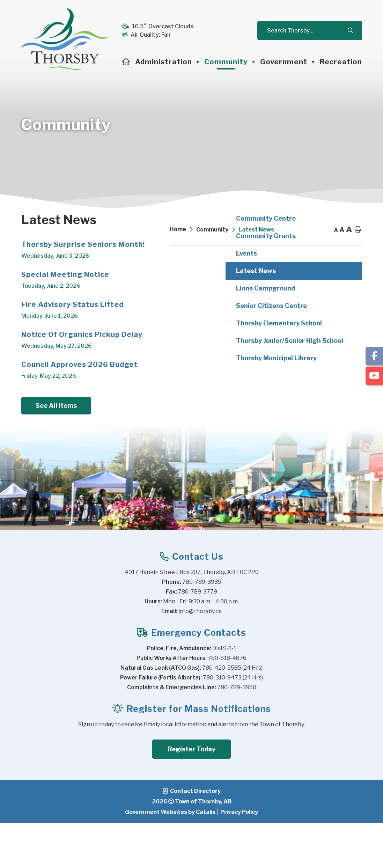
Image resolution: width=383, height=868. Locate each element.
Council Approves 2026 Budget (228, 408)
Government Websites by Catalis (170, 857)
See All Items (205, 450)
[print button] (358, 230)
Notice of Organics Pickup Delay (230, 378)
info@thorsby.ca (200, 656)
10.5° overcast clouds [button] (163, 26)
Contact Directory (195, 836)
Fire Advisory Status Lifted (221, 348)
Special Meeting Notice (214, 318)
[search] (307, 31)
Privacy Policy (239, 857)
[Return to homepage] (183, 230)
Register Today (191, 794)
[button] (350, 31)
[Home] (126, 62)
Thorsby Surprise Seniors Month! (231, 288)
